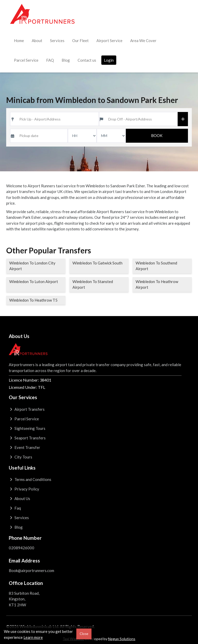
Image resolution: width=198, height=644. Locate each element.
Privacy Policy (24, 489)
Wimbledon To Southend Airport (156, 266)
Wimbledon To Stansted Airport (93, 284)
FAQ (50, 60)
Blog (66, 60)
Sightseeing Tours (27, 428)
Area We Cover (143, 41)
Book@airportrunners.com (31, 570)
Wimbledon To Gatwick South (97, 263)
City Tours (20, 457)
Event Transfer (24, 447)
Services (57, 41)
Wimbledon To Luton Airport (34, 281)
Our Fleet (80, 41)
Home (19, 41)
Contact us (87, 60)
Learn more (33, 637)
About (37, 41)
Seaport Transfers (27, 438)
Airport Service (109, 41)
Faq (15, 508)
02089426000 (22, 548)
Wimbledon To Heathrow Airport (157, 284)
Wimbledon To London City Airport (32, 266)
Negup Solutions (122, 639)
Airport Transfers (27, 409)
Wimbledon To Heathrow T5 (33, 300)
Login (109, 60)
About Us (19, 498)
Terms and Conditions (30, 479)
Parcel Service (26, 60)
